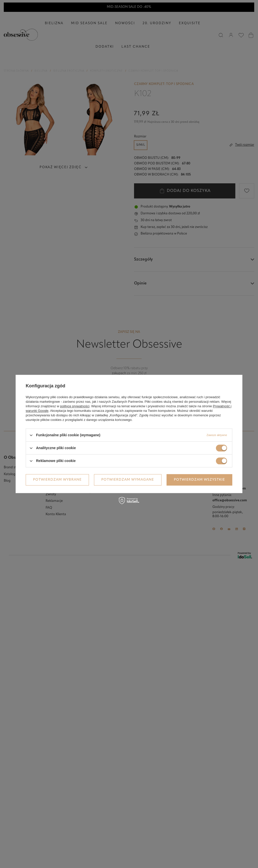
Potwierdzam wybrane (57, 480)
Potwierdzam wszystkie (199, 480)
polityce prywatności (75, 406)
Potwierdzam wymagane (128, 480)
